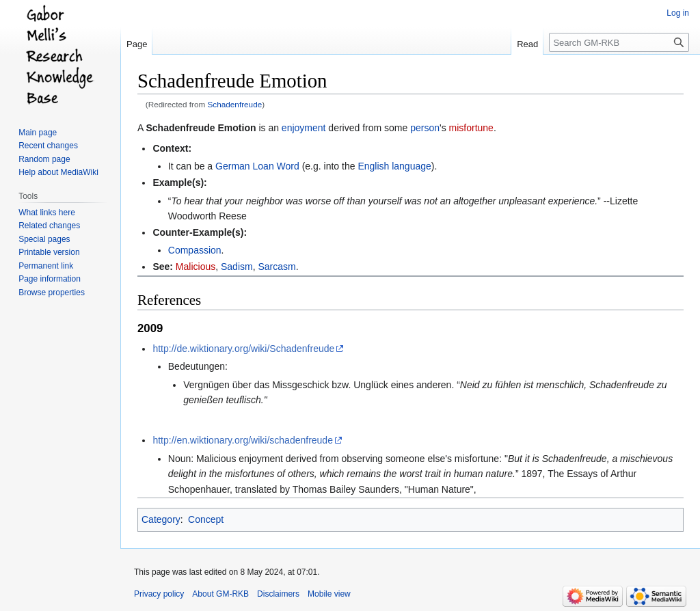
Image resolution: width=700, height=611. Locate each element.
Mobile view (329, 594)
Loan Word (276, 166)
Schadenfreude (235, 104)
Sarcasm (277, 267)
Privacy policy (159, 594)
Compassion (195, 250)
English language (394, 166)
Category (161, 519)
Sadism (237, 267)
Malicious (196, 267)
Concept (206, 519)
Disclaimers (278, 594)
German (233, 166)
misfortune (471, 128)
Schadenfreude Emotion (201, 128)
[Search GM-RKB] (619, 42)
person (425, 128)
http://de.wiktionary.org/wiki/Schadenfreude (243, 349)
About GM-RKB (220, 594)
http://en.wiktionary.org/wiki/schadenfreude (243, 440)
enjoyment (304, 128)
